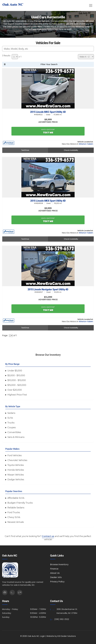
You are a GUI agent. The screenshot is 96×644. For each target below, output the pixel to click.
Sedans (11, 413)
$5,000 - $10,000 (16, 375)
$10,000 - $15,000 (17, 380)
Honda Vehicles (16, 470)
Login (43, 636)
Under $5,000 (15, 371)
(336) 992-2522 (62, 619)
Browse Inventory (59, 564)
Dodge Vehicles (16, 480)
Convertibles (14, 432)
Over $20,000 (15, 390)
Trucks (11, 423)
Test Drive (25, 150)
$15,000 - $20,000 (17, 385)
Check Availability (71, 150)
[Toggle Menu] (91, 5)
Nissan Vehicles (16, 475)
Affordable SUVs (16, 498)
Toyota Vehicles (16, 465)
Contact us (48, 536)
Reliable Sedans (16, 508)
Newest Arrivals (16, 522)
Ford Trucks (14, 512)
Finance (54, 569)
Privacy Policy (57, 582)
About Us (55, 573)
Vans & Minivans (16, 437)
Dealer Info (56, 577)
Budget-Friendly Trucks (20, 503)
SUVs (10, 418)
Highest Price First (17, 395)
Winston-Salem (86, 144)
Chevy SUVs (14, 517)
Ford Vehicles (15, 455)
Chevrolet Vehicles (17, 460)
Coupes (12, 427)
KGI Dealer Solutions (67, 636)
